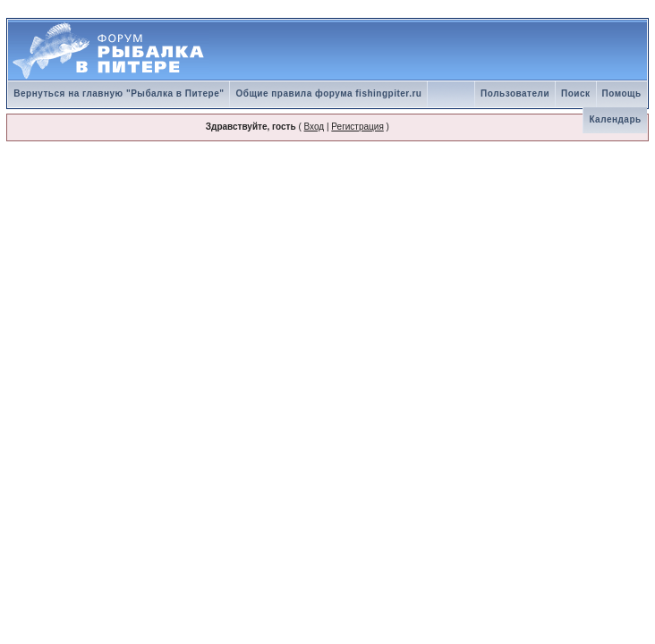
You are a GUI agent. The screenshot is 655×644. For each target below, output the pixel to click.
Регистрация (357, 127)
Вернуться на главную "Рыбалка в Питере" (119, 93)
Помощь (622, 93)
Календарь (615, 119)
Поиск (576, 93)
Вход (315, 127)
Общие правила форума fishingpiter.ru (328, 93)
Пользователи (515, 93)
